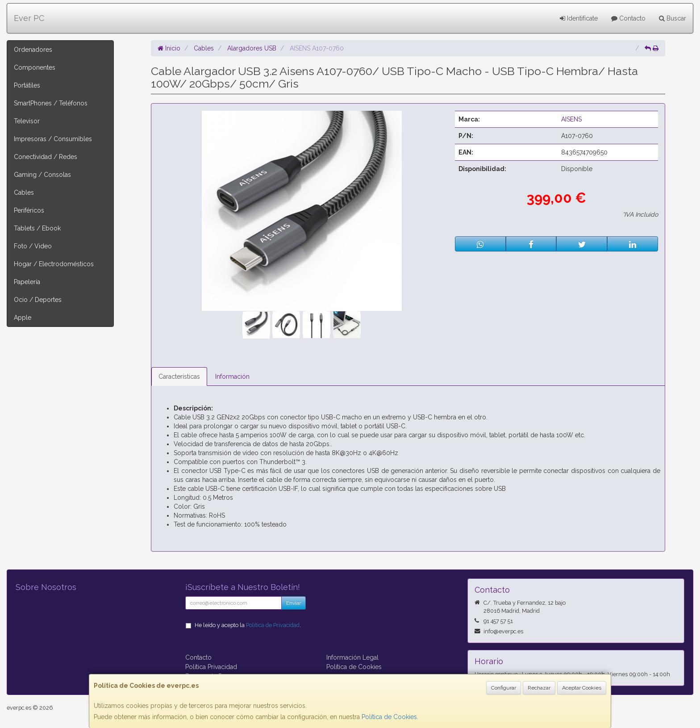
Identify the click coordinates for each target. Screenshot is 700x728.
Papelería (27, 282)
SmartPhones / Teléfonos (51, 103)
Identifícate (579, 18)
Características (179, 377)
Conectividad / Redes (46, 157)
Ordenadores (33, 50)
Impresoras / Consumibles (53, 139)
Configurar (504, 688)
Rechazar (539, 688)
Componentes (35, 67)
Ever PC (29, 18)
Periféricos (29, 210)
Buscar (673, 18)
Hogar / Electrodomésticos (54, 264)
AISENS (571, 119)
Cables (24, 192)
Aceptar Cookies (582, 688)
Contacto (628, 18)
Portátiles (27, 85)
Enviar (294, 603)
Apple (23, 318)
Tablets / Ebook (37, 228)
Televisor (27, 121)
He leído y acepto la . (248, 625)
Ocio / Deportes (38, 300)
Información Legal (352, 657)
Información (232, 377)
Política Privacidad (211, 667)
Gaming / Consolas (42, 175)
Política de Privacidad (273, 625)
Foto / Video (33, 246)
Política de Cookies (389, 717)
